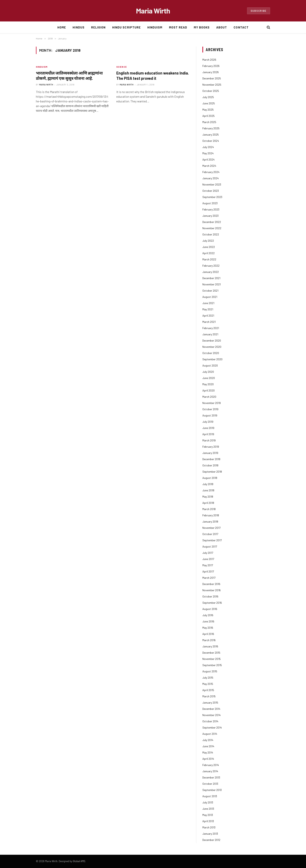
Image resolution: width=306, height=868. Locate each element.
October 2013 (210, 784)
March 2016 (209, 640)
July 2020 (208, 372)
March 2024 (209, 166)
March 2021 (209, 322)
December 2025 (212, 78)
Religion (98, 27)
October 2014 (210, 721)
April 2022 (209, 253)
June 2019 (208, 428)
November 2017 (211, 528)
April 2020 (209, 390)
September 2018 (212, 472)
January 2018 (210, 521)
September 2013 (212, 790)
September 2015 (212, 665)
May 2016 (208, 628)
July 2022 (208, 241)
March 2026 (209, 60)
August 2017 (210, 546)
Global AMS (79, 861)
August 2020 (210, 365)
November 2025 (212, 85)
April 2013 (208, 821)
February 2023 (211, 209)
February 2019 (211, 447)
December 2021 (211, 278)
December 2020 (212, 340)
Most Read (178, 27)
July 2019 (208, 422)
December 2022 (212, 222)
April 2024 (209, 159)
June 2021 (208, 303)
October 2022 (211, 234)
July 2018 (208, 484)
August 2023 (210, 203)
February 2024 (211, 172)
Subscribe (259, 11)
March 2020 (209, 397)
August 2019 (210, 415)
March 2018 (209, 509)
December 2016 (211, 584)
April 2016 (208, 634)
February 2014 (211, 765)
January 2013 (210, 834)
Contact (241, 27)
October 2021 (210, 291)
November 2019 (212, 403)
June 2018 (208, 490)
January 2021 (210, 334)
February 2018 (211, 515)
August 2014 (210, 734)
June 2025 (209, 103)
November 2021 (212, 284)
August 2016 (210, 609)
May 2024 (208, 153)
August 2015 (210, 671)
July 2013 (208, 802)
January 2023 (210, 216)
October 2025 (211, 91)
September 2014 (212, 727)
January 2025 (211, 134)
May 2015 (208, 684)
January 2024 (211, 178)
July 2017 (208, 553)
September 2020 (212, 359)
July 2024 (208, 147)
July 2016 (208, 615)
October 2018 (210, 465)
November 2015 (212, 659)
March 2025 (209, 122)
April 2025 (209, 116)
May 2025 (208, 110)
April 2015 (208, 690)
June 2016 (208, 621)
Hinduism (155, 27)
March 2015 (209, 696)
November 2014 (212, 715)
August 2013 (210, 796)
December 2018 (211, 459)
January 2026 (211, 72)
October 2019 (210, 409)
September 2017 (212, 540)
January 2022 (211, 272)
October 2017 (210, 534)
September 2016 (212, 603)
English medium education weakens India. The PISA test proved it (153, 76)
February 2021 (211, 328)
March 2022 (209, 259)
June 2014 (208, 746)
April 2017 (208, 571)
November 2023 (212, 184)
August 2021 (210, 297)
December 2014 (211, 709)
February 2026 (211, 66)
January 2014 (210, 771)
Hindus (78, 27)
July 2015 (208, 678)
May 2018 (208, 497)
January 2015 (210, 702)
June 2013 (208, 809)
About (222, 27)
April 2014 (208, 759)
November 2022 (212, 228)
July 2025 (208, 97)
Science (122, 67)
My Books (202, 27)
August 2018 (210, 478)
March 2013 (209, 827)
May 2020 (208, 384)
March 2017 (209, 578)
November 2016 (212, 590)
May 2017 (208, 565)
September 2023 (212, 197)
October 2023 (211, 191)
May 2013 (208, 815)
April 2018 (208, 503)
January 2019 (210, 453)
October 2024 (211, 141)
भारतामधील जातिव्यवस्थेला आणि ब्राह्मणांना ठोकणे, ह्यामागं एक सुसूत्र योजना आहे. (69, 76)
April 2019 (208, 434)
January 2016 (210, 646)
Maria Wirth (46, 85)
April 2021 (208, 316)
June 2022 (209, 247)
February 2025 (211, 128)
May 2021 (208, 309)
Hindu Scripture (126, 27)
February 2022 (211, 266)
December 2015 (211, 653)
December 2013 (211, 777)
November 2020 (212, 347)
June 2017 (208, 559)
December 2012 (211, 840)
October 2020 (211, 353)
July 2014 (208, 740)
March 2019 (209, 440)
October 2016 (210, 596)
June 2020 (209, 378)
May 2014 (208, 752)
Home (62, 27)
